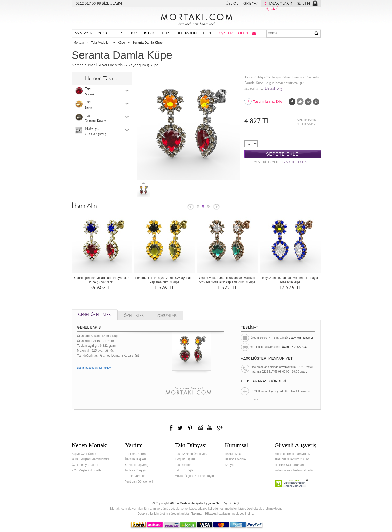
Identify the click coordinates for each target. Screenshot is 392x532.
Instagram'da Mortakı (200, 428)
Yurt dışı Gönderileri (139, 482)
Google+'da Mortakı (221, 428)
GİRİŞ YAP (251, 4)
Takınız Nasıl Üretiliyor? (191, 454)
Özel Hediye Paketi (85, 465)
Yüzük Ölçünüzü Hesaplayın (194, 476)
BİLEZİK (149, 33)
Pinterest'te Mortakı (190, 428)
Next (217, 207)
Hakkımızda (233, 454)
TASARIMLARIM (277, 4)
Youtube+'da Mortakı (210, 428)
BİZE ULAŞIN (112, 4)
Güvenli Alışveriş (137, 465)
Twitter (300, 102)
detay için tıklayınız (301, 338)
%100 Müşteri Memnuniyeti (90, 459)
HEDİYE (166, 33)
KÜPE (134, 33)
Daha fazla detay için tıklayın (95, 368)
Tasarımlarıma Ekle (268, 102)
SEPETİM (304, 4)
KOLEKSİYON (187, 33)
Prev (190, 207)
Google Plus (308, 102)
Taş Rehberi (183, 465)
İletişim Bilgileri (135, 459)
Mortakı (79, 43)
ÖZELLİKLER (134, 316)
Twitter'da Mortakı (181, 428)
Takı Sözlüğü (184, 470)
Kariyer (230, 465)
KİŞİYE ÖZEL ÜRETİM (233, 33)
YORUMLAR (167, 316)
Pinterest (316, 102)
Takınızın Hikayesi (204, 514)
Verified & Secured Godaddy (291, 483)
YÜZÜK (103, 33)
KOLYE (120, 33)
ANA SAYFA (83, 33)
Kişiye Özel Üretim (85, 454)
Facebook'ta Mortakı (171, 428)
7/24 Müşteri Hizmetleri (88, 470)
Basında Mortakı (236, 459)
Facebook (292, 102)
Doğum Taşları (185, 459)
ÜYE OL (232, 4)
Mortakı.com (196, 18)
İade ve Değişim (136, 470)
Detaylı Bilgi (274, 89)
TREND (208, 33)
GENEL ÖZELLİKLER (94, 315)
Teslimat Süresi (136, 454)
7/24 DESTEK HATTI (297, 163)
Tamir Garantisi (136, 476)
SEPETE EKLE (282, 154)
